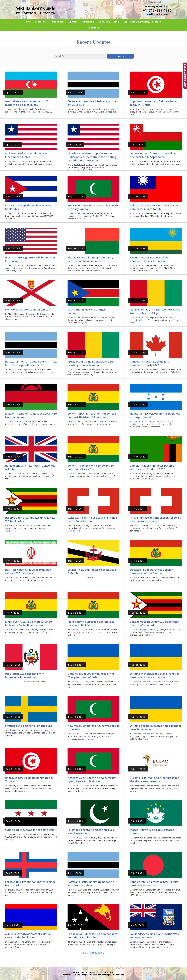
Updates (73, 22)
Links (117, 22)
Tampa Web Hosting (100, 975)
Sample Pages (57, 22)
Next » (100, 953)
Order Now (41, 22)
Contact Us (94, 28)
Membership (88, 22)
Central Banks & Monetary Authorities (143, 22)
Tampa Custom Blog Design (75, 975)
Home (28, 22)
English (156, 2)
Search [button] (120, 56)
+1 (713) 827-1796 (157, 10)
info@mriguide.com (157, 14)
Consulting (104, 22)
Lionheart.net (118, 975)
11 (93, 953)
